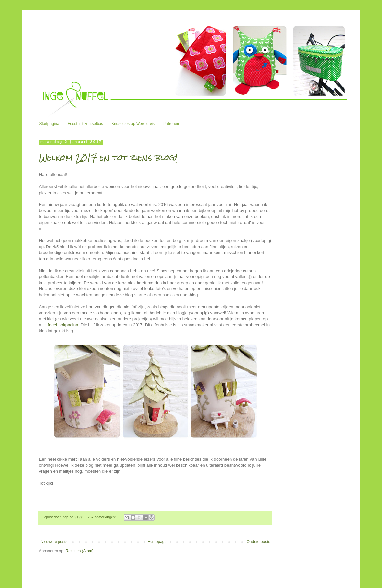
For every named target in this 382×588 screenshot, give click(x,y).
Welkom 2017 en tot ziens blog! (108, 158)
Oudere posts (258, 542)
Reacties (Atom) (80, 551)
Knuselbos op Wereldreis (133, 124)
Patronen (171, 124)
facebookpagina (63, 325)
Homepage (157, 542)
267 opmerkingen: (102, 517)
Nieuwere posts (54, 542)
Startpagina (49, 124)
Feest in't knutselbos (85, 124)
